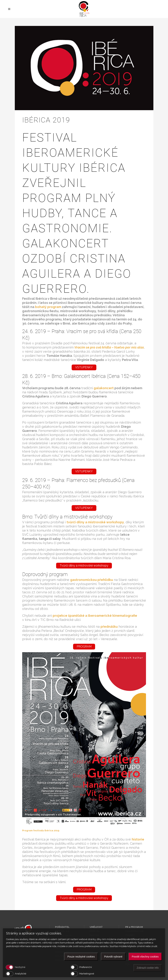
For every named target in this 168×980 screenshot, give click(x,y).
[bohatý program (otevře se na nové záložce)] (48, 307)
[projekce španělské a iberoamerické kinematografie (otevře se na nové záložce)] (95, 616)
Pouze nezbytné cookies (81, 957)
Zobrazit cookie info (148, 968)
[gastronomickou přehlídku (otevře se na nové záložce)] (92, 580)
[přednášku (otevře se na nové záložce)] (110, 627)
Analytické (20, 974)
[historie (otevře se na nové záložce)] (138, 839)
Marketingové (87, 974)
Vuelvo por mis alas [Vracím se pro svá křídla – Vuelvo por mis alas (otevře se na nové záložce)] (129, 347)
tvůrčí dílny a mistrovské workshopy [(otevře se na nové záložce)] (95, 522)
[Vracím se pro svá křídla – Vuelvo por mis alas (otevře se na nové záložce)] (93, 347)
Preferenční (86, 967)
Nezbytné (20, 967)
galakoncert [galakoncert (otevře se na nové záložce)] (104, 388)
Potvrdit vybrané (113, 957)
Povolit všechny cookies (145, 957)
